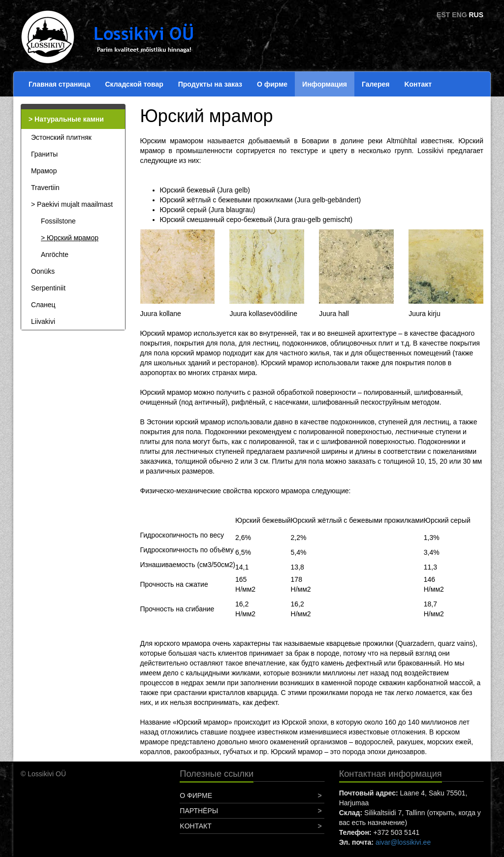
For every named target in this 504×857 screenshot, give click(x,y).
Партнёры (199, 811)
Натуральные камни (69, 119)
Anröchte (55, 254)
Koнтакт (418, 84)
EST (443, 15)
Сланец (43, 305)
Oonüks (43, 271)
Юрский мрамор (73, 238)
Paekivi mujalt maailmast (75, 204)
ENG (459, 15)
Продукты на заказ (210, 84)
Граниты (44, 154)
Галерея (376, 84)
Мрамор (44, 171)
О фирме (272, 84)
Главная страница (59, 84)
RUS (476, 15)
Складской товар (134, 84)
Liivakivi (43, 321)
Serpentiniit (48, 288)
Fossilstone (58, 221)
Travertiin (45, 188)
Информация (325, 84)
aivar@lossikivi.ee (403, 842)
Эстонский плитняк (61, 137)
